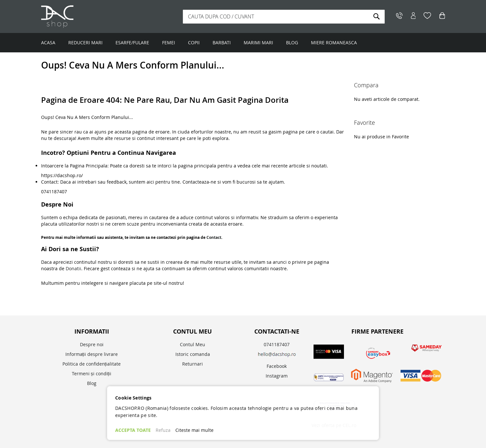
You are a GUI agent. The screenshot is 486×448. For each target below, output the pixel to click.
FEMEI (169, 43)
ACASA (48, 43)
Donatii (73, 268)
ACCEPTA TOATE (133, 430)
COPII (194, 43)
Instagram (277, 376)
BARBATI (222, 43)
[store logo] (82, 16)
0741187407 (277, 344)
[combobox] (284, 17)
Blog (92, 383)
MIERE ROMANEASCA (334, 43)
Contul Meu (193, 344)
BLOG (292, 43)
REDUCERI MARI (85, 43)
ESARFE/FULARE (132, 43)
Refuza (163, 430)
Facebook (277, 366)
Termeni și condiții (92, 373)
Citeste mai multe (194, 430)
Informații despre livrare (92, 354)
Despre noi (92, 344)
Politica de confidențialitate (92, 364)
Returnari (193, 364)
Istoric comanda (193, 354)
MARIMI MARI (258, 43)
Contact (214, 237)
